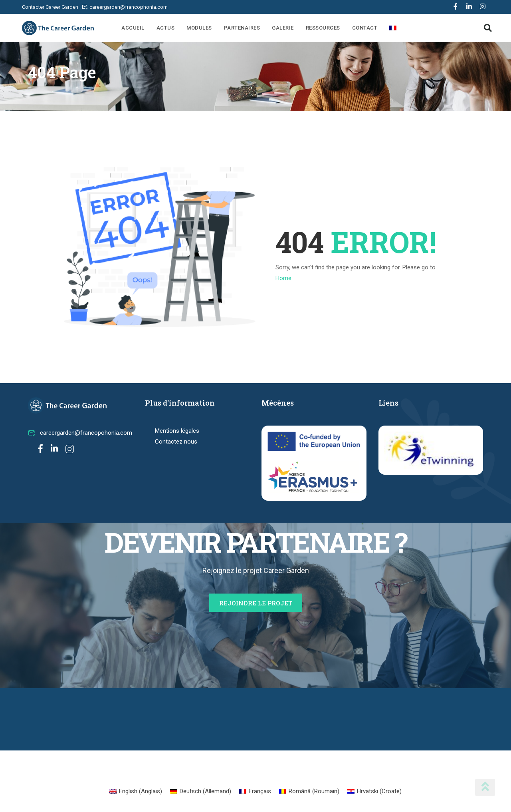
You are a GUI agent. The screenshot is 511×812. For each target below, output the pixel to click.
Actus (166, 28)
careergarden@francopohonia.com (80, 433)
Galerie (283, 28)
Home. (284, 278)
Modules (199, 28)
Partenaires (242, 28)
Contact (365, 28)
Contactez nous (176, 442)
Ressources (323, 28)
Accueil (133, 28)
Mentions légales (177, 431)
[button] (488, 28)
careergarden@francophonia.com (125, 7)
